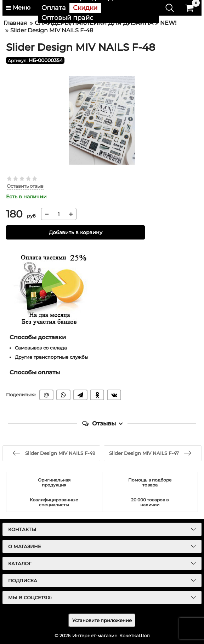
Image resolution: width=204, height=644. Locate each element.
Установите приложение (102, 620)
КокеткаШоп (135, 635)
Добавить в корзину (76, 232)
